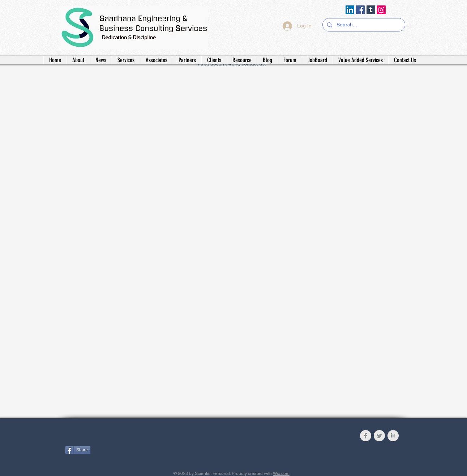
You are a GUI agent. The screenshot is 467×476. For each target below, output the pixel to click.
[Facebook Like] (110, 437)
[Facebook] (360, 10)
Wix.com (281, 473)
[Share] (78, 450)
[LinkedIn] (350, 10)
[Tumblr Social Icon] (371, 10)
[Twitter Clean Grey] (379, 436)
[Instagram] (381, 10)
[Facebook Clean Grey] (366, 436)
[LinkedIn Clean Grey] (393, 436)
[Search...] (363, 25)
